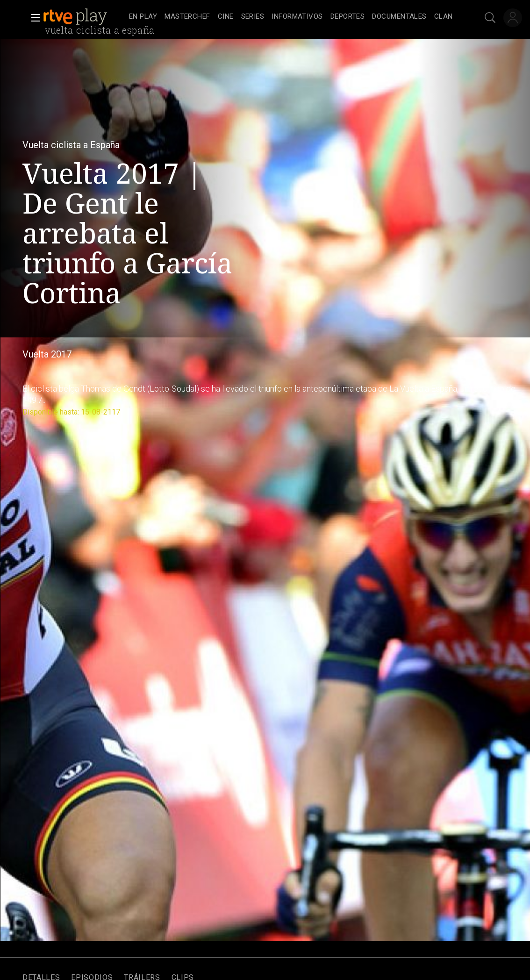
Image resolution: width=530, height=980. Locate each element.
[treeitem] (143, 17)
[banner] (84, 17)
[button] (33, 18)
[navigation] (291, 17)
